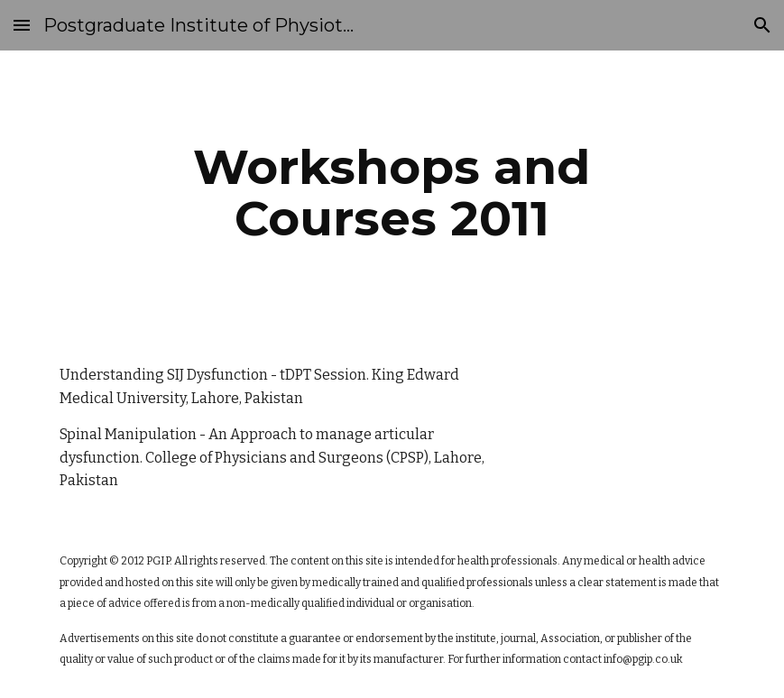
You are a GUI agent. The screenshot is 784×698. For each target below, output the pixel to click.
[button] (22, 25)
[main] (392, 193)
